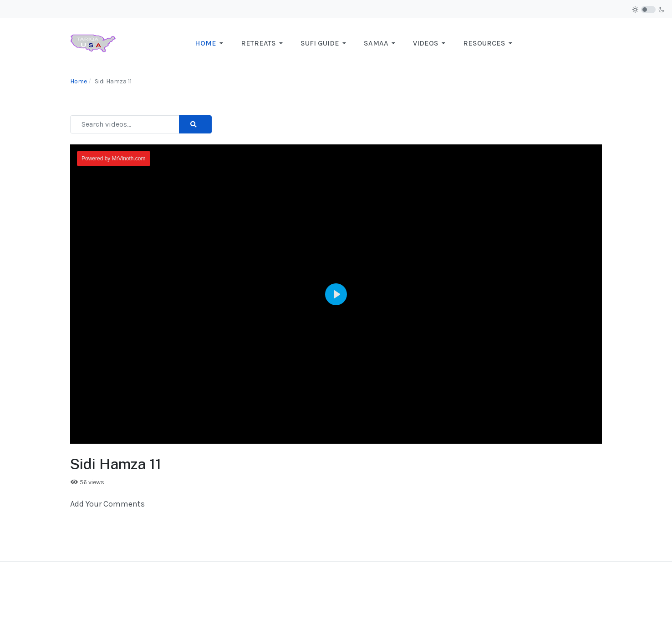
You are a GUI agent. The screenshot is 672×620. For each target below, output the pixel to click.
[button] (211, 43)
